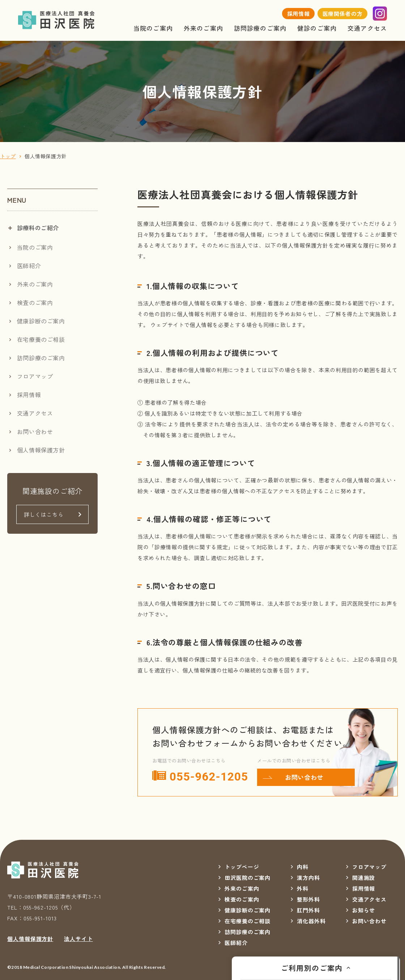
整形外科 (308, 899)
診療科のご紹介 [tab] (38, 228)
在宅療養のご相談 (41, 339)
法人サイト (78, 939)
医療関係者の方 (343, 14)
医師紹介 (29, 266)
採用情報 (299, 14)
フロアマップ (35, 376)
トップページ (242, 867)
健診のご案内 (317, 28)
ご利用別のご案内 (312, 968)
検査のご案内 (35, 302)
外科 (303, 888)
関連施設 (364, 878)
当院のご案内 (153, 28)
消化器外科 (311, 921)
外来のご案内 (203, 28)
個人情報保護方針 (41, 450)
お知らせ (364, 910)
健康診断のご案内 (41, 321)
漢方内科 (308, 878)
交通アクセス (367, 28)
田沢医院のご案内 (248, 878)
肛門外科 (308, 910)
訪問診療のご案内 (260, 28)
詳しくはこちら (44, 514)
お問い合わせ (304, 777)
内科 (303, 867)
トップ (8, 156)
